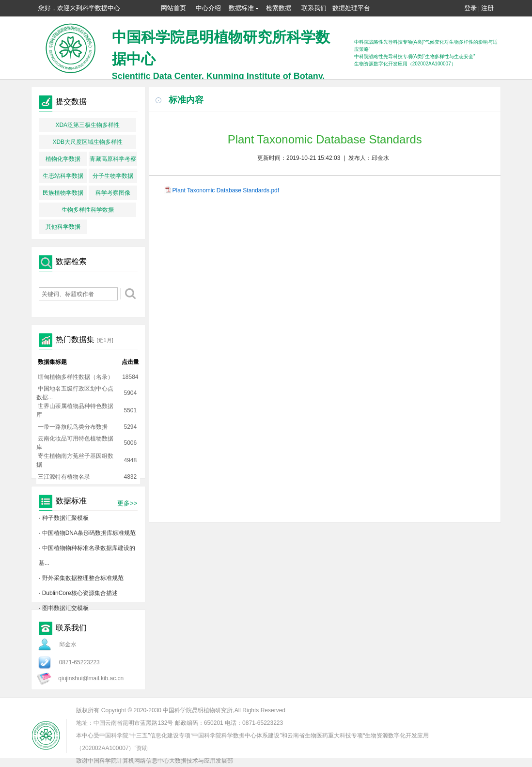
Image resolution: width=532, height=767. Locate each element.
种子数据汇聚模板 (65, 518)
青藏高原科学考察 (113, 159)
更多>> (127, 503)
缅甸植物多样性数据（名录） (76, 377)
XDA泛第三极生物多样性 (87, 125)
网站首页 (173, 8)
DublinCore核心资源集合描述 (80, 593)
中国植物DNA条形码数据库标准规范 (89, 533)
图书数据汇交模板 (65, 608)
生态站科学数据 (63, 176)
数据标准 (244, 8)
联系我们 (314, 8)
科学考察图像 (113, 193)
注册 (487, 8)
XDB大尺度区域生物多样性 (87, 142)
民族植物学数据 (63, 193)
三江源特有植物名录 (64, 477)
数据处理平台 (351, 8)
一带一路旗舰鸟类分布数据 (73, 427)
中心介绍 (208, 8)
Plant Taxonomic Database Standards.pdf (226, 190)
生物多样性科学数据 (88, 210)
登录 (470, 8)
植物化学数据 (63, 159)
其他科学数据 (63, 227)
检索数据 (279, 8)
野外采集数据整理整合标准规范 (83, 578)
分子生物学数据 (113, 176)
